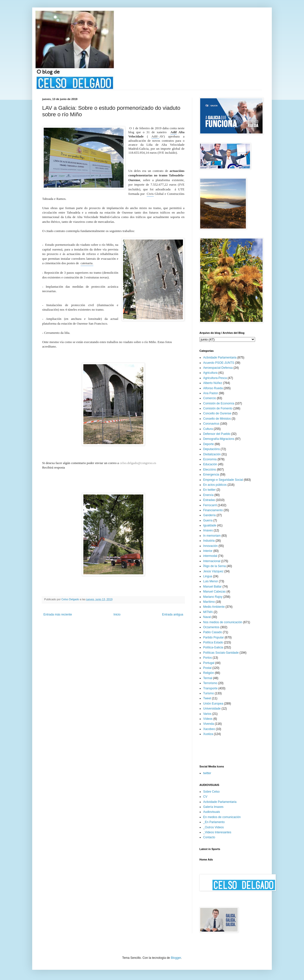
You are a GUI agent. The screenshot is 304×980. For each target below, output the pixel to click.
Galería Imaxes (213, 807)
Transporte (210, 688)
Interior (208, 551)
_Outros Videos (214, 827)
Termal (208, 678)
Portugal (209, 663)
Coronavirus (211, 424)
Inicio (117, 614)
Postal (207, 668)
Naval (207, 617)
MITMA (208, 612)
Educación (210, 464)
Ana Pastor (211, 393)
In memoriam (212, 536)
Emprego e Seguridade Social (223, 480)
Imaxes (208, 530)
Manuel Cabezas (214, 592)
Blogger (176, 958)
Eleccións (210, 470)
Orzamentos (211, 627)
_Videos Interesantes (217, 832)
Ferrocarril (210, 505)
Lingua (208, 576)
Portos (208, 658)
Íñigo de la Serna (215, 566)
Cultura (208, 429)
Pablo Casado (213, 632)
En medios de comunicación (222, 817)
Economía (210, 459)
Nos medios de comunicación (223, 622)
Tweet (207, 698)
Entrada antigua (173, 614)
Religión (209, 673)
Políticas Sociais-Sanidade (221, 653)
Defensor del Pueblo (217, 434)
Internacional (212, 561)
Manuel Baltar (212, 587)
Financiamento (213, 510)
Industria (209, 541)
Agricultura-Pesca (215, 378)
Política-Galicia (213, 647)
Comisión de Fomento (218, 408)
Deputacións (212, 449)
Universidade (212, 709)
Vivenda (209, 724)
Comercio (210, 398)
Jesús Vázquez (213, 571)
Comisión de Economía (219, 403)
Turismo (209, 693)
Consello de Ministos (217, 419)
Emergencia (211, 475)
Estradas (209, 500)
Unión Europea (213, 704)
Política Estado (213, 642)
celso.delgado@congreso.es (138, 463)
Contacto (209, 837)
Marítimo (209, 602)
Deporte (209, 444)
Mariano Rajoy (213, 597)
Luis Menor (211, 581)
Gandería (209, 515)
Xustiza (208, 734)
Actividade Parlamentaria (220, 358)
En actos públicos (215, 485)
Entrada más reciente (58, 614)
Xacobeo (209, 729)
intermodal (210, 556)
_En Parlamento (214, 822)
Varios (207, 714)
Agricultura (210, 373)
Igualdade (210, 525)
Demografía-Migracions (219, 439)
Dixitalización (212, 454)
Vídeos (208, 719)
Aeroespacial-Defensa (218, 368)
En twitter (209, 490)
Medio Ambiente (214, 607)
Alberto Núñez (213, 383)
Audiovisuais (212, 812)
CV (205, 797)
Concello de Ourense (217, 413)
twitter (207, 773)
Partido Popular (214, 637)
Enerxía (208, 495)
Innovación (210, 546)
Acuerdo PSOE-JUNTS (219, 363)
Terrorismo (210, 683)
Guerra (208, 520)
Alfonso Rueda (213, 388)
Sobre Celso (211, 792)
